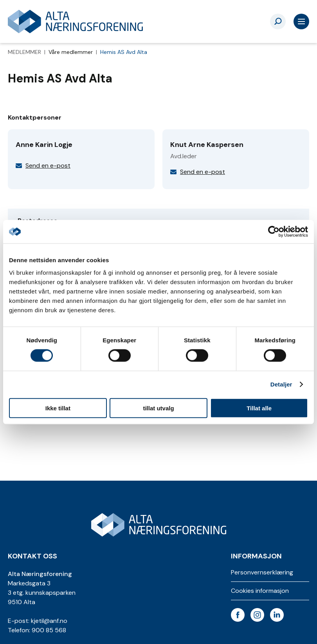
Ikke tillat (58, 408)
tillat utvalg (158, 408)
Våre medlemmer (71, 52)
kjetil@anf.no (49, 621)
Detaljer (281, 384)
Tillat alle (259, 408)
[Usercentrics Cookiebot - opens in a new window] (274, 232)
